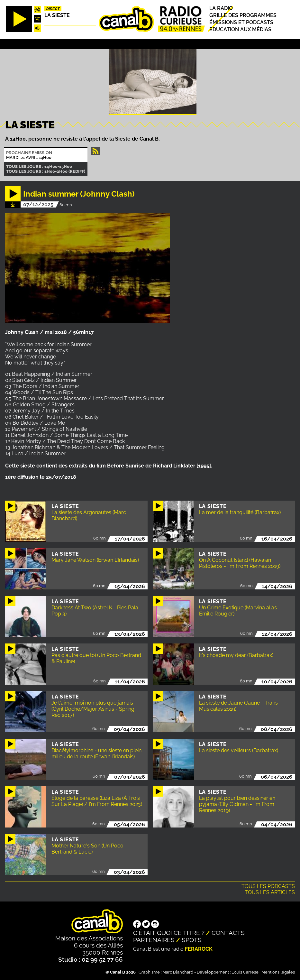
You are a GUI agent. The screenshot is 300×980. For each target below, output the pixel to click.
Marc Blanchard (178, 972)
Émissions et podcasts (241, 22)
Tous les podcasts (268, 886)
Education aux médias (240, 29)
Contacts (228, 933)
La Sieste (57, 15)
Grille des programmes (243, 15)
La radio (221, 8)
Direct (53, 9)
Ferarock (199, 949)
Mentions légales (278, 972)
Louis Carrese (245, 972)
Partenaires (154, 940)
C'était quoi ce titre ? (169, 933)
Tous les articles (270, 892)
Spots (192, 940)
